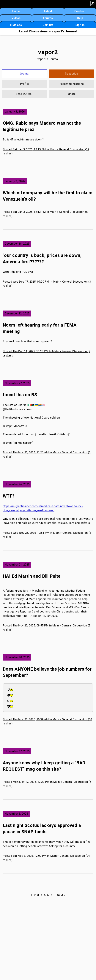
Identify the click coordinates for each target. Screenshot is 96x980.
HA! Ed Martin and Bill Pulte (32, 576)
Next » (61, 895)
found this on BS (20, 395)
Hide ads (16, 25)
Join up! (48, 25)
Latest (48, 11)
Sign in (80, 25)
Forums (48, 18)
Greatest (80, 11)
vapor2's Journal (64, 31)
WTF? (9, 496)
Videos (16, 18)
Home (16, 11)
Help (80, 18)
